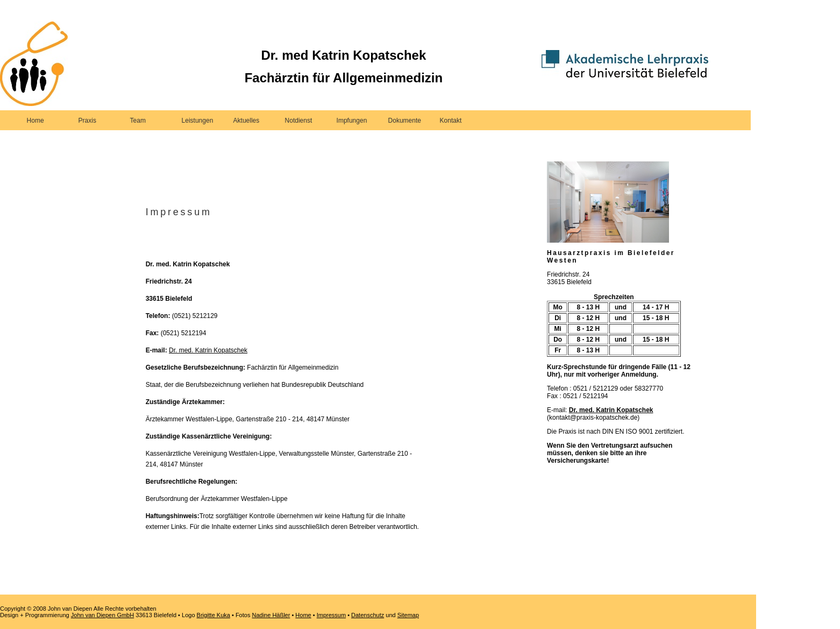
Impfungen (352, 121)
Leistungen (198, 121)
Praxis (87, 121)
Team (138, 121)
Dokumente (405, 121)
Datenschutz (368, 615)
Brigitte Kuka (213, 615)
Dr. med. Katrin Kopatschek (208, 350)
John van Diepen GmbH (102, 615)
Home (35, 121)
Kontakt (451, 121)
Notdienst (299, 121)
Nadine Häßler (271, 615)
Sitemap (408, 615)
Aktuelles (247, 121)
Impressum (331, 615)
